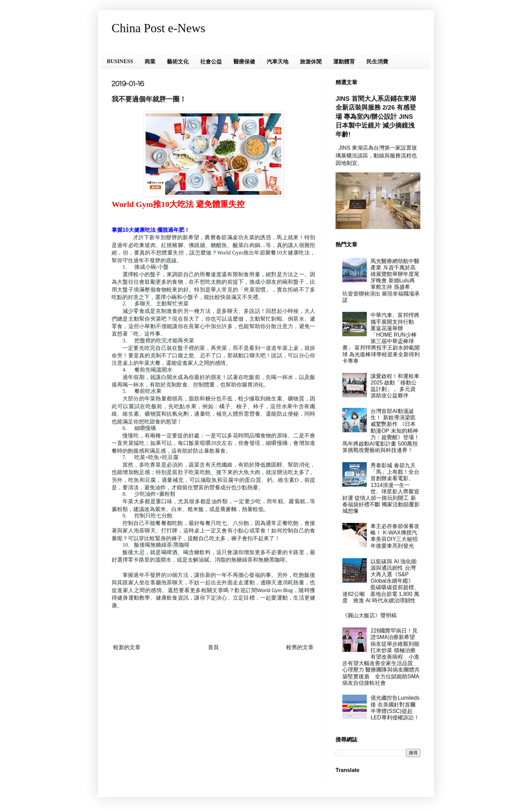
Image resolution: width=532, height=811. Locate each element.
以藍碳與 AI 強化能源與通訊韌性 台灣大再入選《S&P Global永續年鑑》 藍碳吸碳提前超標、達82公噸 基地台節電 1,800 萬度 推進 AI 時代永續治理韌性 (381, 581)
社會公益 (211, 62)
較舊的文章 (300, 647)
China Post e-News (158, 28)
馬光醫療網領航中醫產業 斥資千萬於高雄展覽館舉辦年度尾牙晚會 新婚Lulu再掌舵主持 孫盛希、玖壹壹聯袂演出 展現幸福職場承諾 (381, 281)
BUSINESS (120, 61)
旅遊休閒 (311, 62)
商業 (150, 62)
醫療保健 (244, 62)
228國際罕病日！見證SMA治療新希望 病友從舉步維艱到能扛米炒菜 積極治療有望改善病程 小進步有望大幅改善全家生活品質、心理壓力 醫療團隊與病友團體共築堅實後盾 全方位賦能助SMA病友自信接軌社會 (381, 657)
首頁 (213, 647)
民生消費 (377, 62)
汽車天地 (278, 62)
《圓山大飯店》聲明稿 (369, 615)
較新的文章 (127, 647)
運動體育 (344, 62)
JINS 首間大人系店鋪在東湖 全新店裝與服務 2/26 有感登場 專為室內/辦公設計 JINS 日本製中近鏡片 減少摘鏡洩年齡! (376, 116)
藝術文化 (178, 62)
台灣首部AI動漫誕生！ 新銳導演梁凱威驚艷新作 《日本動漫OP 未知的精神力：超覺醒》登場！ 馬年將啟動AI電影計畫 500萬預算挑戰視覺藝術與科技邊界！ (381, 431)
